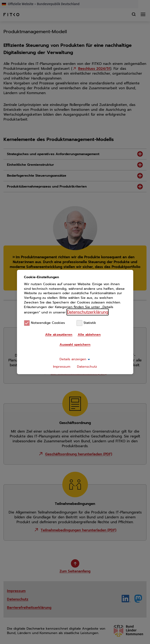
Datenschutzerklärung (88, 312)
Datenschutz (87, 367)
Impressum (62, 367)
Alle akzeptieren (59, 335)
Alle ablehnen (89, 335)
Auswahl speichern (75, 345)
